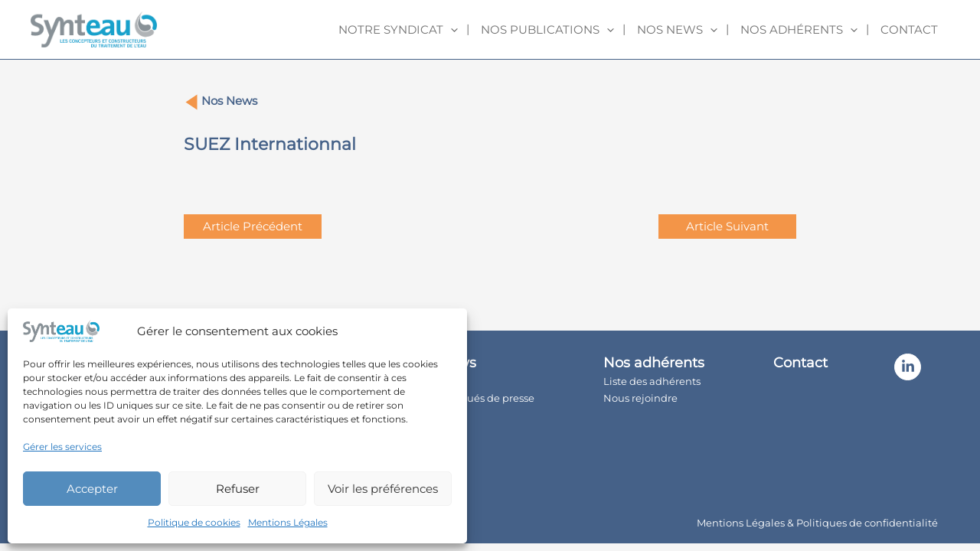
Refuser (238, 489)
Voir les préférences (383, 489)
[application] (451, 30)
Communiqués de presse (472, 398)
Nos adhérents (799, 30)
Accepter (92, 489)
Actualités (434, 381)
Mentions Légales (288, 522)
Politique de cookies (194, 522)
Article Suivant (727, 226)
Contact (909, 29)
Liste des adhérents (652, 381)
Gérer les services (62, 447)
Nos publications (547, 30)
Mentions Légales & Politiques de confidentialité (817, 523)
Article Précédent (253, 226)
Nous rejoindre (640, 398)
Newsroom (436, 415)
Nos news (677, 30)
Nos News (229, 101)
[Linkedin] (908, 367)
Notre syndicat (398, 30)
